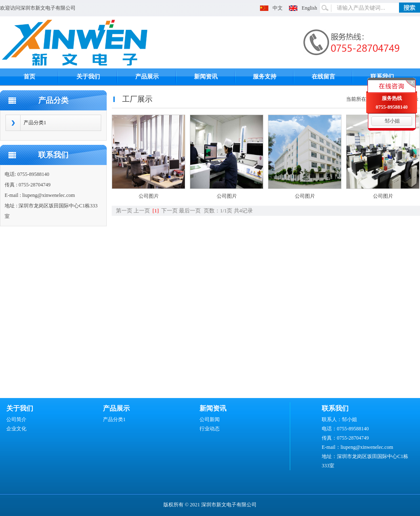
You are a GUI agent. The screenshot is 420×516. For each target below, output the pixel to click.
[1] (156, 211)
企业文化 (16, 429)
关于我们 (88, 77)
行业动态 (210, 429)
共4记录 (244, 211)
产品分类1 (35, 123)
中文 (278, 8)
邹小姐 (392, 121)
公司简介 (16, 419)
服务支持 (265, 77)
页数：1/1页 (218, 211)
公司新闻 (210, 419)
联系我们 (382, 77)
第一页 (124, 211)
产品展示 (147, 77)
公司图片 (149, 196)
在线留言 (323, 77)
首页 (29, 77)
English (309, 8)
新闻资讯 (206, 77)
